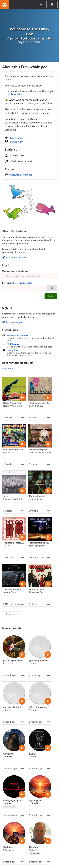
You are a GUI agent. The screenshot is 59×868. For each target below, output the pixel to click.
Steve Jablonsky (37, 546)
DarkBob (33, 847)
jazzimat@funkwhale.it (14, 660)
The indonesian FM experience (44, 403)
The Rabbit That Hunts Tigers (17, 543)
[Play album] (22, 397)
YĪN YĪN (7, 546)
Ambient (35, 853)
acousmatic (10, 807)
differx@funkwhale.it (39, 707)
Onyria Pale (9, 754)
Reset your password (22, 283)
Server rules (17, 142)
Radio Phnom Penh (13, 403)
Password (17, 283)
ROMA (32, 754)
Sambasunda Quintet (14, 499)
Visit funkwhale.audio (14, 257)
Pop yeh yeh (9, 452)
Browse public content (18, 335)
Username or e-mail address (15, 271)
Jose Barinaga (36, 499)
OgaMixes (8, 847)
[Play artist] (22, 655)
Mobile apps (13, 344)
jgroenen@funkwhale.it (40, 660)
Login (51, 296)
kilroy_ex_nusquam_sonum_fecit (19, 800)
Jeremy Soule (10, 592)
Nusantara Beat (37, 589)
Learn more (16, 138)
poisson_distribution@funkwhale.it (20, 707)
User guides (13, 350)
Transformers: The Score (41, 543)
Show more (11, 614)
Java (5, 496)
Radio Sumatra (36, 406)
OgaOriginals (35, 800)
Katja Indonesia (37, 496)
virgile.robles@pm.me (20, 175)
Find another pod (13, 322)
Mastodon (17, 94)
